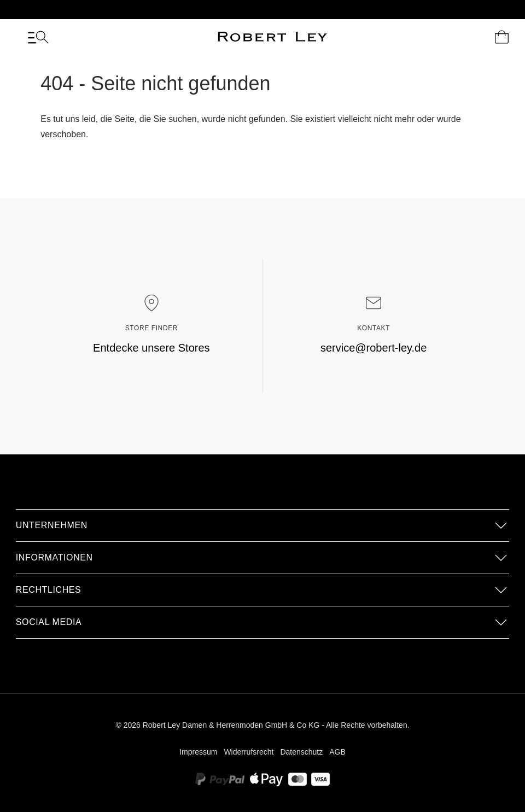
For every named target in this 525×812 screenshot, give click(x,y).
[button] (262, 525)
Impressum (198, 752)
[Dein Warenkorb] (502, 37)
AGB (337, 752)
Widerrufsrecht (249, 752)
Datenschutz (301, 752)
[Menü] (38, 37)
